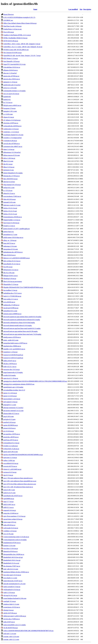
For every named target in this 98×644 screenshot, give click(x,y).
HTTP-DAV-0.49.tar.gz (11, 41)
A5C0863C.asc (8, 20)
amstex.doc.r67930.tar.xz (11, 76)
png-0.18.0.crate (9, 416)
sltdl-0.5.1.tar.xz (9, 507)
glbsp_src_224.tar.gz (10, 240)
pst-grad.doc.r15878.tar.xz (12, 434)
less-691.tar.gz (8, 267)
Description (87, 9)
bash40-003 (7, 97)
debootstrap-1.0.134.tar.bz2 (12, 152)
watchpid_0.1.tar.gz (10, 601)
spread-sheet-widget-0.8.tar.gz (13, 519)
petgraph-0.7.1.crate (10, 405)
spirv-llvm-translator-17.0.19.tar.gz (14, 516)
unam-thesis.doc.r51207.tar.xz (13, 581)
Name (35, 9)
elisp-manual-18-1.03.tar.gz (12, 185)
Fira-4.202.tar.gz (9, 32)
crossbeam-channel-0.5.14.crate (13, 135)
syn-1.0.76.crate (8, 534)
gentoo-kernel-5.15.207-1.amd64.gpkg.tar (17, 229)
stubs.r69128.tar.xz (9, 525)
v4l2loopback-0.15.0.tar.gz (12, 590)
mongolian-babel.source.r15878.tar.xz (15, 343)
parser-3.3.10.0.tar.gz (10, 396)
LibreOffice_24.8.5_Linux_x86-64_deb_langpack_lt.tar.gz (22, 44)
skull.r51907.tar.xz (9, 504)
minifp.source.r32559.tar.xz (12, 337)
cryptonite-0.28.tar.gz (10, 141)
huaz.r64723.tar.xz (9, 243)
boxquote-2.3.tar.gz (10, 108)
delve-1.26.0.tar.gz (9, 158)
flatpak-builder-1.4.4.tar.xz (12, 220)
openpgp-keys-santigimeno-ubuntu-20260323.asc (19, 384)
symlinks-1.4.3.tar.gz (10, 531)
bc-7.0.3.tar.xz (8, 102)
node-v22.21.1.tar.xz (10, 367)
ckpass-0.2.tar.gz (9, 117)
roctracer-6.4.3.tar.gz (10, 472)
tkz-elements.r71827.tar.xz (12, 566)
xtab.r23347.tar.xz (9, 622)
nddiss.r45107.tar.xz (10, 361)
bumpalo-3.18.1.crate (10, 111)
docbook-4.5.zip (9, 170)
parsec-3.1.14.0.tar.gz (10, 393)
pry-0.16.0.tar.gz (9, 431)
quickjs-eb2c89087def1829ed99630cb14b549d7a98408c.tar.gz (23, 455)
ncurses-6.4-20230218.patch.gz (13, 355)
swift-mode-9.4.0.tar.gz (11, 528)
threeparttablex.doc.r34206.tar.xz (14, 554)
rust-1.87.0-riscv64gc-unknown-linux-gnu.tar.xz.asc (20, 484)
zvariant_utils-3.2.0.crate (11, 637)
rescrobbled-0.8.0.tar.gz (11, 463)
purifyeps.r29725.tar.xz (11, 440)
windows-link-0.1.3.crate (11, 604)
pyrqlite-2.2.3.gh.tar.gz (11, 446)
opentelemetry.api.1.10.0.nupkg (13, 387)
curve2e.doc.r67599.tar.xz (12, 144)
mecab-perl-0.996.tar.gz (11, 308)
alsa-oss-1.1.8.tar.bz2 (10, 73)
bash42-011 (7, 100)
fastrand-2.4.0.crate (10, 202)
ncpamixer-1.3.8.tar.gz (10, 352)
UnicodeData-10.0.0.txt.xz (12, 67)
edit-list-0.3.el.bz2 (9, 182)
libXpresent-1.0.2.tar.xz (11, 270)
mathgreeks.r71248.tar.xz (11, 305)
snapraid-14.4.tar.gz (10, 510)
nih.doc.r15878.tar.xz (10, 364)
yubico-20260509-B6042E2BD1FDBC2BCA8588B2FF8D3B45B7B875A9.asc (29, 631)
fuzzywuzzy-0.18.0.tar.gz (11, 223)
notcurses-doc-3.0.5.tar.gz (12, 369)
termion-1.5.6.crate (9, 546)
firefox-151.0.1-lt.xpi (10, 211)
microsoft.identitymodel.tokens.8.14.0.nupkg (18, 325)
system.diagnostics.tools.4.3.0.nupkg (15, 540)
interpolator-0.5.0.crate (11, 249)
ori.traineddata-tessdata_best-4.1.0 (14, 390)
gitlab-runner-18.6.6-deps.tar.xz (13, 237)
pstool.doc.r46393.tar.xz (11, 437)
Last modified (73, 9)
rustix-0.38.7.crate (9, 490)
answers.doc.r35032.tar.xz (12, 79)
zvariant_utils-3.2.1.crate (11, 639)
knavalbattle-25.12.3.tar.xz (12, 264)
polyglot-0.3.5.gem (9, 419)
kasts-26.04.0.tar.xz (10, 255)
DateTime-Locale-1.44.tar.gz (12, 26)
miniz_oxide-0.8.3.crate (11, 340)
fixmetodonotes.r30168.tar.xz (13, 217)
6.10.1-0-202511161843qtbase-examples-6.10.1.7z (19, 17)
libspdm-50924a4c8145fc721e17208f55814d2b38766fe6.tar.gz (23, 287)
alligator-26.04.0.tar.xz (11, 70)
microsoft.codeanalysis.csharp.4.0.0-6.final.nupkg (19, 323)
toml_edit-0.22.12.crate (11, 569)
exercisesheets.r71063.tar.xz (12, 196)
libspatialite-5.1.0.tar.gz (11, 284)
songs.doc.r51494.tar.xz (11, 513)
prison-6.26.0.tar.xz (10, 428)
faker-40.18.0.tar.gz (10, 199)
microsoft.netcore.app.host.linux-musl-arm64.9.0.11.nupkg (22, 328)
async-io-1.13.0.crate (10, 88)
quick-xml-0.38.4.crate (11, 452)
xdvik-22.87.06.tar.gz (10, 613)
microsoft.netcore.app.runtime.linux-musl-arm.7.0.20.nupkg (22, 334)
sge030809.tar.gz (9, 499)
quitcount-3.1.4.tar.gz (10, 458)
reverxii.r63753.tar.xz (10, 466)
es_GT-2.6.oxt (8, 190)
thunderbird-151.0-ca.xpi (11, 563)
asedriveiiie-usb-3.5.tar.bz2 (12, 85)
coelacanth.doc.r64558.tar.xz (12, 126)
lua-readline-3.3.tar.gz (10, 290)
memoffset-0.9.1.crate (10, 311)
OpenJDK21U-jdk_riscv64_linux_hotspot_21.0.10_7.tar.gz (22, 56)
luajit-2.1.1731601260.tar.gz (12, 296)
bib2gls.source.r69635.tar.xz (12, 105)
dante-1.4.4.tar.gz (9, 149)
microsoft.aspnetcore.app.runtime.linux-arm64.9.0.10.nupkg (22, 317)
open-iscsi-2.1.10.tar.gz (11, 378)
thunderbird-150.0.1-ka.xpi (12, 560)
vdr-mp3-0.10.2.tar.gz (10, 595)
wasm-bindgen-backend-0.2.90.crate (15, 598)
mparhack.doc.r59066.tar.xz (12, 346)
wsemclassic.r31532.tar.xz (12, 607)
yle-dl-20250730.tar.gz (11, 628)
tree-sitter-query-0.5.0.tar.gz (12, 575)
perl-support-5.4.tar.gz (10, 402)
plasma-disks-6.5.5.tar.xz (11, 414)
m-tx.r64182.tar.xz (9, 302)
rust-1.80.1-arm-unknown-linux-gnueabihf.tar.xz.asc (20, 481)
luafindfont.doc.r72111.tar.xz (12, 293)
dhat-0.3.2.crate (8, 161)
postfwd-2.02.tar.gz (10, 422)
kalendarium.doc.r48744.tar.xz (13, 252)
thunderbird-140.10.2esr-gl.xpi (13, 557)
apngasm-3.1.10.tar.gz (10, 82)
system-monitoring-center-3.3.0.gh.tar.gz (16, 537)
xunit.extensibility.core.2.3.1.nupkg (15, 625)
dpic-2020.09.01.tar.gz (10, 179)
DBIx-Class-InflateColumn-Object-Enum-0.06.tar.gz (20, 23)
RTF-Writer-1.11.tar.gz (11, 58)
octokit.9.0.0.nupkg (10, 375)
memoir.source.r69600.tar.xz (12, 314)
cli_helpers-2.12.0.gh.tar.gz (12, 120)
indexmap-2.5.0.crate (10, 246)
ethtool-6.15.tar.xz (9, 193)
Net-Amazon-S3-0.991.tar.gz (12, 53)
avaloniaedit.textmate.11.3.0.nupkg (14, 91)
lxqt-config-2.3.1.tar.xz (11, 299)
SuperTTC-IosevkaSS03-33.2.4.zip (14, 64)
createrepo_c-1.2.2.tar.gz (11, 132)
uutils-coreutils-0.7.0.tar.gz (12, 587)
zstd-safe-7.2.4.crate (10, 634)
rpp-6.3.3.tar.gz (8, 475)
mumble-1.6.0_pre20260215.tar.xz (14, 349)
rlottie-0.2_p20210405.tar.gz (12, 469)
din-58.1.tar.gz (8, 164)
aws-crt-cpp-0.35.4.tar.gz (11, 94)
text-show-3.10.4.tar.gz (11, 548)
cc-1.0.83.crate (8, 114)
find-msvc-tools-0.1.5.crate (12, 205)
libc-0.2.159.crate (9, 273)
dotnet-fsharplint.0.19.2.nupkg (13, 173)
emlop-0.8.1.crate (9, 188)
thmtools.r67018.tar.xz (10, 551)
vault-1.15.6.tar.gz (9, 593)
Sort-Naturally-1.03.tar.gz (12, 61)
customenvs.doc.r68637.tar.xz (13, 146)
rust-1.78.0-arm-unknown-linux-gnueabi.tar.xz (18, 478)
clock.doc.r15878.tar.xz (11, 123)
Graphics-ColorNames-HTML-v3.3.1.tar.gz (17, 35)
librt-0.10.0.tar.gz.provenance (13, 281)
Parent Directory (9, 14)
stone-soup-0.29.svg (10, 522)
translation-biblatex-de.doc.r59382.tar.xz (16, 572)
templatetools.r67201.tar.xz (12, 543)
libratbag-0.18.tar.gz (10, 279)
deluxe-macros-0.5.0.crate (12, 155)
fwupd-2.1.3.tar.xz (9, 226)
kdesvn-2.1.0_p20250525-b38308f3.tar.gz (17, 258)
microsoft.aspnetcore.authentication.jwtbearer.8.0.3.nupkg (22, 320)
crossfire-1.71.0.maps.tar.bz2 (12, 138)
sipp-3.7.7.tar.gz (8, 502)
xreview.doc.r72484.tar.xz (12, 619)
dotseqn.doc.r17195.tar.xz (12, 176)
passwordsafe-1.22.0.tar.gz (12, 399)
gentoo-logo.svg (9, 232)
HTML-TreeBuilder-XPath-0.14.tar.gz (15, 38)
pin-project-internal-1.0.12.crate (13, 411)
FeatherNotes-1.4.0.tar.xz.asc (13, 29)
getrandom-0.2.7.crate (10, 235)
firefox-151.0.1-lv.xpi (10, 214)
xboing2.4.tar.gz (9, 610)
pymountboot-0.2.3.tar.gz (11, 443)
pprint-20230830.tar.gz (11, 425)
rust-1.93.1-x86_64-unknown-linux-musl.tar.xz (18, 487)
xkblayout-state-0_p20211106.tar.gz (15, 616)
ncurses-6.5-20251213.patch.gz (13, 358)
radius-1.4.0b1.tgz (9, 460)
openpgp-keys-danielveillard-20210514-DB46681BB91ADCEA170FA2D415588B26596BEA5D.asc (35, 381)
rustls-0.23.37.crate (9, 493)
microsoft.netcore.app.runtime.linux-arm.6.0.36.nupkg (20, 331)
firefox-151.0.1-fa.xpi (10, 208)
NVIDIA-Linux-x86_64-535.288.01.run (16, 50)
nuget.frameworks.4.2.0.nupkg (13, 372)
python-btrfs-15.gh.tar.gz (11, 449)
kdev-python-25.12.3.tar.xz (12, 261)
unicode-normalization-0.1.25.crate (14, 584)
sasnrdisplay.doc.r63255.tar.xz (13, 496)
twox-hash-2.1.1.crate (10, 578)
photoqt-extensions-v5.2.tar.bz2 (13, 408)
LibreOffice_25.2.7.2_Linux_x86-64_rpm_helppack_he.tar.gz (23, 47)
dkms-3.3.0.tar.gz (9, 167)
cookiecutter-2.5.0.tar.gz (11, 129)
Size (81, 9)
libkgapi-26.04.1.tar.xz (11, 276)
